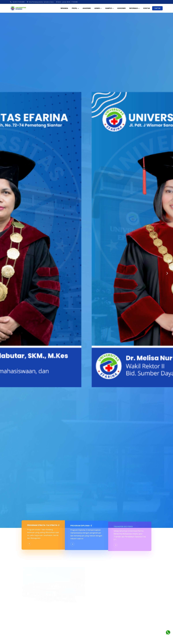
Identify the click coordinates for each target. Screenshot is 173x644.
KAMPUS (109, 8)
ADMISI (97, 8)
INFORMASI (134, 8)
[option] (86, 270)
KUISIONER (121, 8)
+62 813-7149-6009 (17, 2)
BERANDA (64, 8)
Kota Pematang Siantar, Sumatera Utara (40, 2)
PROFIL (74, 8)
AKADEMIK (87, 8)
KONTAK (147, 8)
